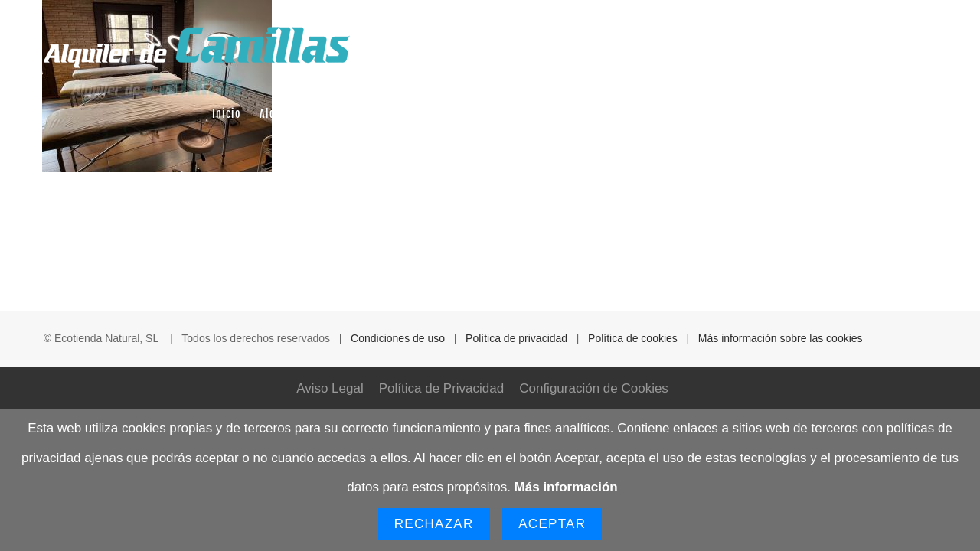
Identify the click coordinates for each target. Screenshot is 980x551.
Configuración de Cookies (594, 388)
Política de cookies (633, 338)
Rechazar (434, 524)
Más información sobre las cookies (781, 338)
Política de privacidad (516, 338)
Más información (566, 487)
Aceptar (552, 524)
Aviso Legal (330, 388)
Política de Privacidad (441, 388)
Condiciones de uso (398, 338)
